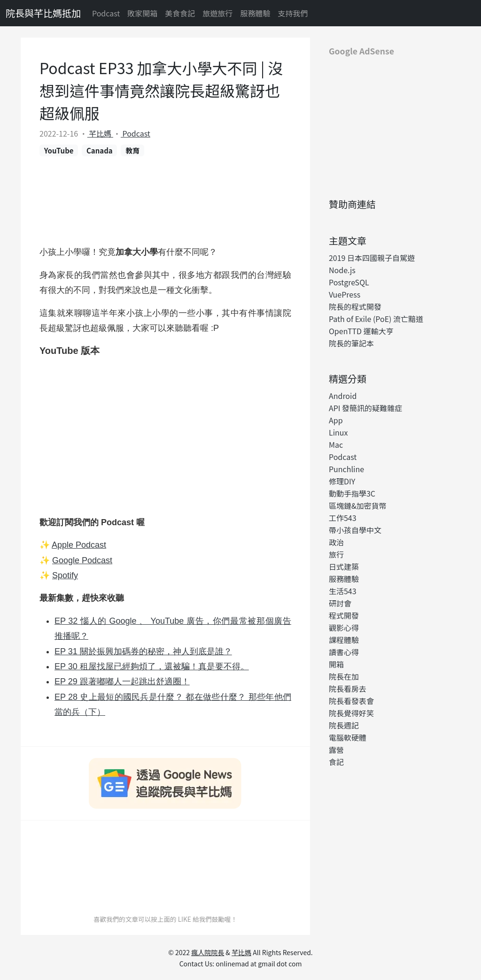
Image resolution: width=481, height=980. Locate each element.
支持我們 (293, 13)
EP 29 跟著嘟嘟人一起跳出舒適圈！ (122, 681)
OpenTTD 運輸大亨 (361, 331)
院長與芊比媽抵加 (43, 13)
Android (343, 396)
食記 (336, 762)
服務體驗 (255, 13)
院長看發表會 (351, 701)
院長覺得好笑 (351, 713)
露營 (336, 750)
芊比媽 (100, 133)
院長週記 (344, 725)
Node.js (342, 270)
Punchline (346, 469)
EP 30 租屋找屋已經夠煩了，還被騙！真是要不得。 (152, 666)
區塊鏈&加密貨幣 (358, 505)
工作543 (343, 518)
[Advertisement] (391, 123)
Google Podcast (82, 560)
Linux (338, 432)
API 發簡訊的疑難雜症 (365, 408)
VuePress (345, 294)
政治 (336, 542)
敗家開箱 (142, 13)
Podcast (106, 13)
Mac (336, 444)
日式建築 (344, 567)
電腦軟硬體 (348, 737)
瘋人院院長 (208, 952)
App (336, 420)
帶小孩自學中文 (355, 530)
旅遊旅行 (217, 13)
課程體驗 (344, 640)
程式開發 (344, 615)
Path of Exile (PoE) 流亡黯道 (376, 319)
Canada (100, 150)
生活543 (343, 591)
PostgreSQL (349, 282)
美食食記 (180, 13)
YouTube (59, 150)
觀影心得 (344, 628)
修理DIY (342, 481)
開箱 (336, 664)
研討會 (340, 603)
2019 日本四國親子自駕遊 (372, 258)
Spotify (65, 575)
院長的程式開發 (355, 306)
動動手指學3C (352, 493)
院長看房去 (348, 689)
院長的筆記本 (351, 343)
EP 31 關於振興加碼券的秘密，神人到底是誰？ (143, 651)
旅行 (336, 554)
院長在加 (344, 676)
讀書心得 (344, 652)
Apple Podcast (79, 545)
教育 (132, 150)
